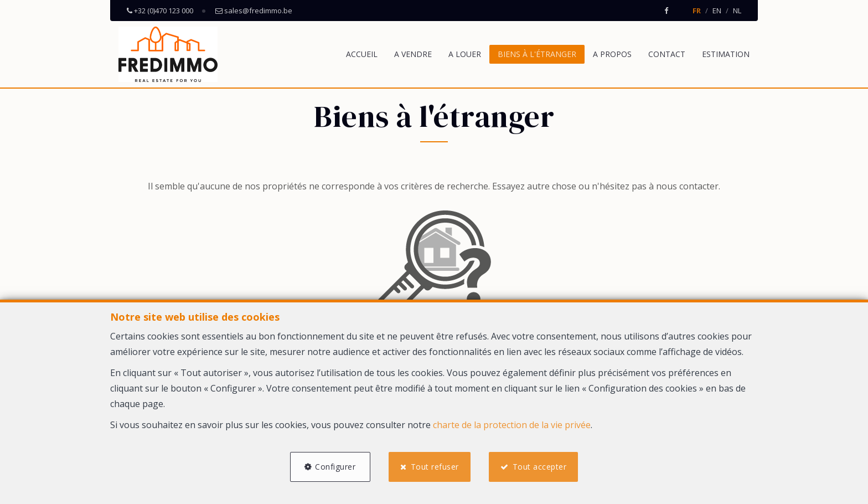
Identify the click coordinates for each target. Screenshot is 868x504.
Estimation (726, 54)
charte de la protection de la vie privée (512, 425)
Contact (667, 54)
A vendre (413, 54)
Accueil (362, 54)
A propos (612, 54)
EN (717, 11)
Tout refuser (435, 467)
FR (697, 11)
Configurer (335, 467)
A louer (465, 54)
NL (737, 11)
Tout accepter (540, 467)
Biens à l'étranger (537, 54)
